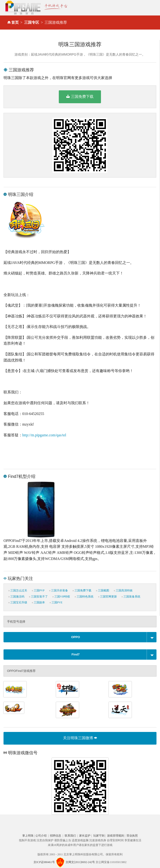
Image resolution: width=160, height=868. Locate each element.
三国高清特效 (123, 590)
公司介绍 (41, 836)
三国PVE (56, 602)
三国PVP (38, 590)
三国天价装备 (59, 590)
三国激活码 (16, 597)
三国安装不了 (38, 597)
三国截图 (103, 590)
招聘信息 (56, 836)
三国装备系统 (131, 597)
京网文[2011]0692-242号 (80, 862)
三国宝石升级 (18, 602)
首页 (15, 22)
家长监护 (85, 836)
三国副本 (38, 602)
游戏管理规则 (115, 836)
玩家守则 (99, 836)
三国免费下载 (80, 96)
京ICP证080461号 (44, 862)
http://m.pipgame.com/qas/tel (44, 435)
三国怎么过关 (18, 590)
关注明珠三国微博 (80, 738)
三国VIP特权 (61, 597)
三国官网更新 (108, 597)
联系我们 (70, 836)
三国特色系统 (84, 597)
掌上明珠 (28, 836)
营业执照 (132, 836)
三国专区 (32, 22)
